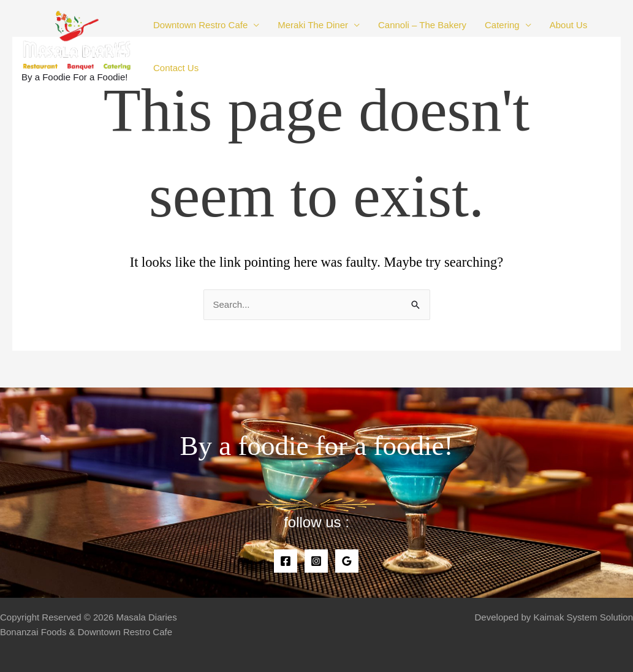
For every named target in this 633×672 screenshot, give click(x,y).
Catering (502, 25)
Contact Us (176, 68)
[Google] (347, 561)
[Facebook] (286, 561)
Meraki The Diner (313, 25)
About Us (569, 25)
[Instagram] (316, 561)
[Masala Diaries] (77, 39)
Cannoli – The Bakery (422, 25)
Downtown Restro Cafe (200, 25)
